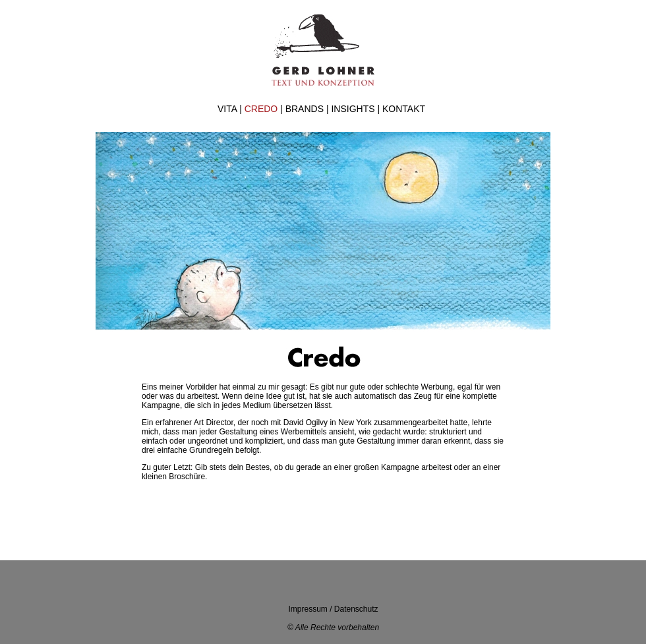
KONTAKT (404, 109)
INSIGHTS (353, 109)
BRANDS (305, 109)
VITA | (231, 109)
